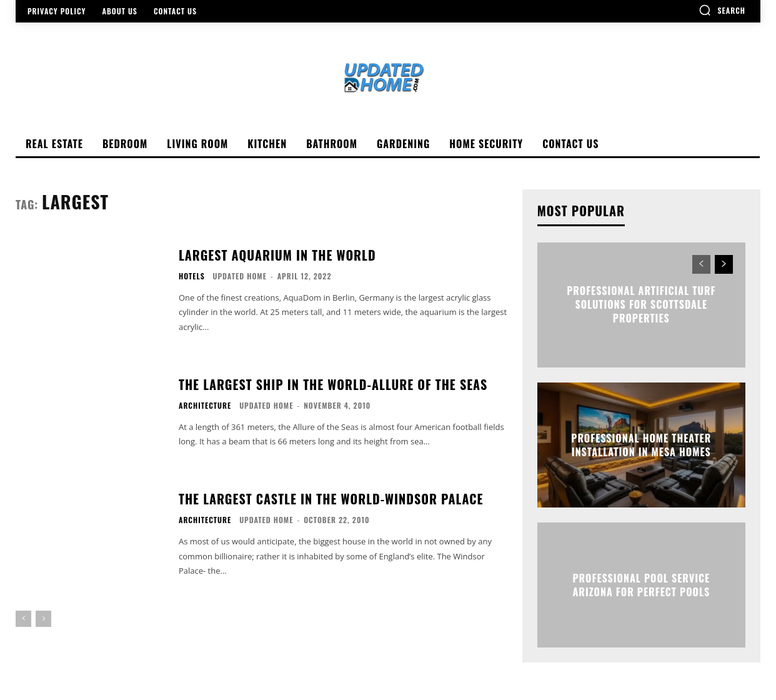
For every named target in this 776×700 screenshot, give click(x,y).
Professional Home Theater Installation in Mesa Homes (641, 444)
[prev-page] (23, 619)
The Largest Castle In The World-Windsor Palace (331, 499)
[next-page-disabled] (43, 619)
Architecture (205, 406)
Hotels (192, 276)
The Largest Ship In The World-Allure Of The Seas (333, 384)
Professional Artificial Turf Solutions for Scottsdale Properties (641, 305)
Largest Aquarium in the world (277, 255)
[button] (722, 10)
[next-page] (724, 264)
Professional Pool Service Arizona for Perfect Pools (641, 584)
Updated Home (240, 276)
